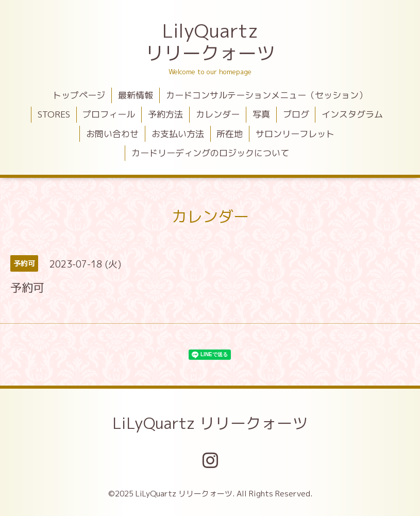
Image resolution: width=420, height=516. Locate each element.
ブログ (296, 114)
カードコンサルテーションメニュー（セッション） (267, 95)
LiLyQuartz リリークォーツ (210, 423)
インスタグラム (352, 114)
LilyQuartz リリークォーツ (210, 42)
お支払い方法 (178, 134)
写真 (261, 114)
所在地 (230, 134)
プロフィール (109, 114)
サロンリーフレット (295, 134)
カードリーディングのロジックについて (210, 153)
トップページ (79, 95)
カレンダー (218, 114)
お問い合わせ (112, 134)
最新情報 (136, 95)
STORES (54, 114)
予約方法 (165, 114)
